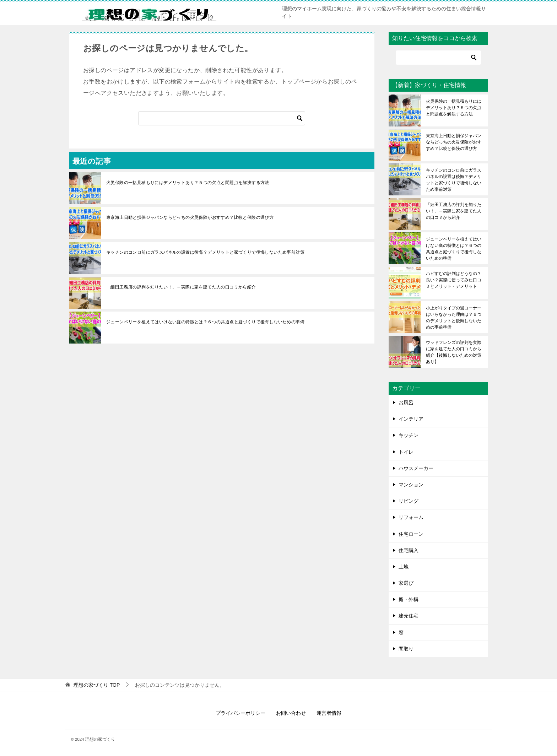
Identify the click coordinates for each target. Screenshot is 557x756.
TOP (97, 685)
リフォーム (411, 517)
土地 (404, 567)
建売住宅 (409, 616)
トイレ (406, 452)
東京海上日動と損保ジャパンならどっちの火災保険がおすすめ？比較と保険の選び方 (190, 217)
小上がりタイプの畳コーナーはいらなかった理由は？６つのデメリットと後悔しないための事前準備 (454, 318)
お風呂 (406, 403)
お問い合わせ (291, 713)
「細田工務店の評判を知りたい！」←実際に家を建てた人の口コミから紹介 (181, 287)
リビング (409, 501)
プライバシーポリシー (240, 713)
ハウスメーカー (416, 468)
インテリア (411, 419)
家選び (406, 583)
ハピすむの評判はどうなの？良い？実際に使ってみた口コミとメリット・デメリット (454, 280)
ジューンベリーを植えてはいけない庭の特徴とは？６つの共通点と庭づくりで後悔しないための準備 (205, 322)
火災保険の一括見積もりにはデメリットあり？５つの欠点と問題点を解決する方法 (188, 183)
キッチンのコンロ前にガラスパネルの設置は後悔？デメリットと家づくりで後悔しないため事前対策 (205, 252)
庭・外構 (409, 599)
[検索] (222, 118)
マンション (411, 485)
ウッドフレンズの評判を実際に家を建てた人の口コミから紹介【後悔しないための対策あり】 (454, 352)
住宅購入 (409, 550)
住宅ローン (411, 534)
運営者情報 (329, 713)
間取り (406, 649)
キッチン (409, 435)
